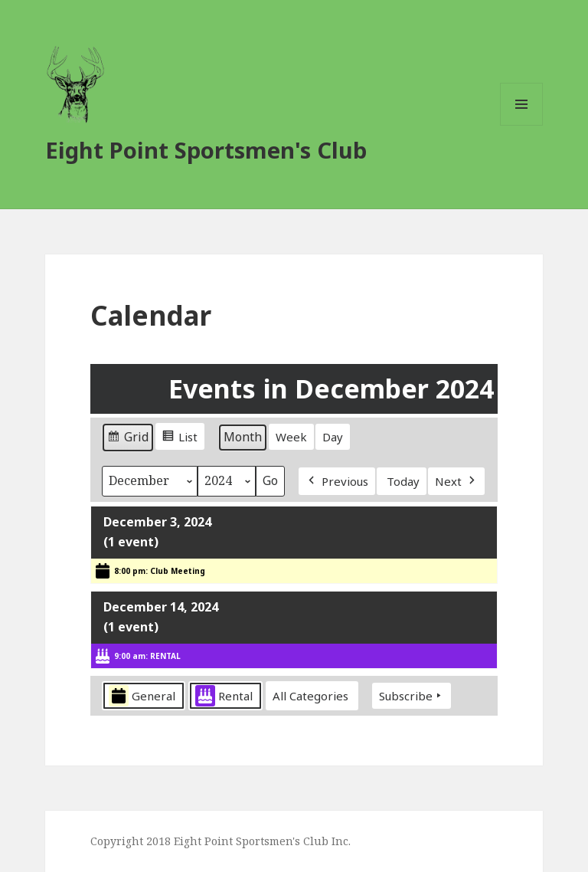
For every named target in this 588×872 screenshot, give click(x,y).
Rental (224, 696)
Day (333, 437)
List (180, 438)
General (142, 696)
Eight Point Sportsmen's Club (206, 150)
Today (403, 481)
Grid (127, 439)
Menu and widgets (522, 125)
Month (243, 437)
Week (291, 437)
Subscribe (412, 696)
